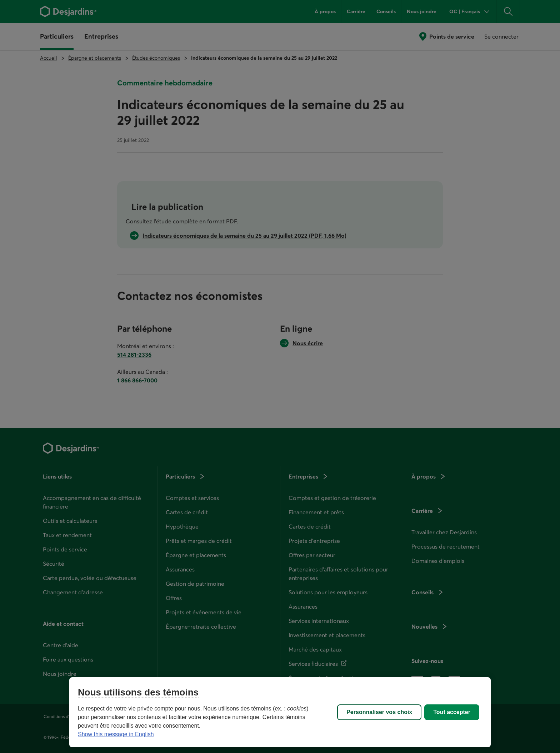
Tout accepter (452, 712)
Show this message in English (116, 734)
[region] (280, 712)
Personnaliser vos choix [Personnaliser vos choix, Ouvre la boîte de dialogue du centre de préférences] (379, 712)
